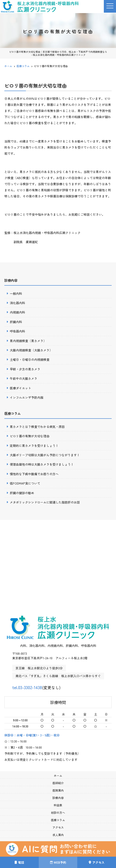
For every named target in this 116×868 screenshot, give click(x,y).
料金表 (58, 805)
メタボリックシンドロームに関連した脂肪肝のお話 (45, 502)
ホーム (58, 776)
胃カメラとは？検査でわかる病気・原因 (37, 427)
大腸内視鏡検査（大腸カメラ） (31, 350)
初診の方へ (58, 813)
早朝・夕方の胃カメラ (25, 369)
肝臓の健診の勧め (22, 493)
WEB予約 (58, 862)
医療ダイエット (20, 388)
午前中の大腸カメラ (24, 378)
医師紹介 (58, 783)
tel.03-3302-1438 (33, 687)
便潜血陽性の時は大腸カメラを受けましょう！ (42, 464)
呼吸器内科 (17, 331)
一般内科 (16, 293)
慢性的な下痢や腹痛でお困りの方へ (34, 474)
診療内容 (58, 798)
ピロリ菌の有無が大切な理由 (30, 436)
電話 (19, 862)
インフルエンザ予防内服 (27, 397)
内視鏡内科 (17, 312)
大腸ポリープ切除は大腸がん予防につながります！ (45, 455)
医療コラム (58, 820)
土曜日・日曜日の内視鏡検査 (30, 359)
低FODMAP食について (25, 483)
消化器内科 (17, 303)
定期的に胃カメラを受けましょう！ (34, 446)
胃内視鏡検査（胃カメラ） (28, 341)
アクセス (58, 827)
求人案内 (58, 835)
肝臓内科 (16, 322)
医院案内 (58, 790)
